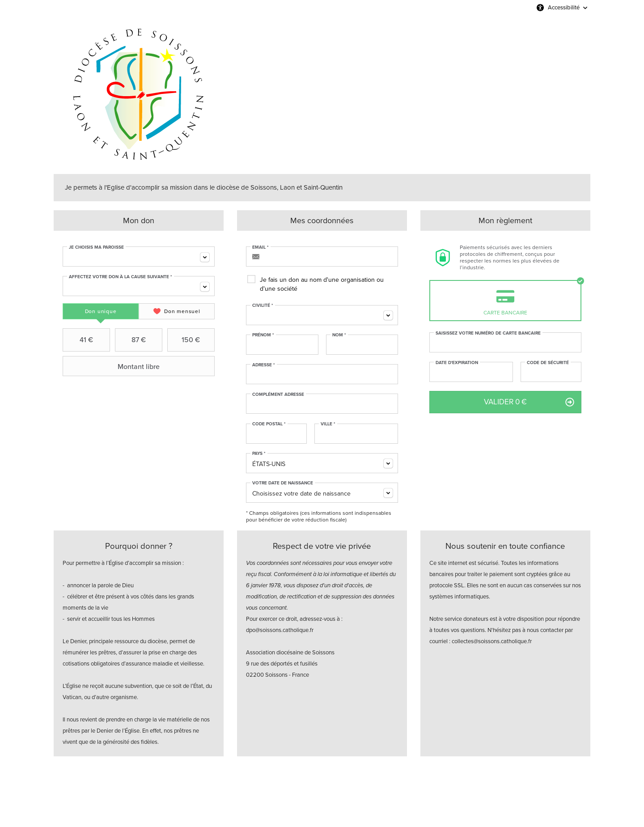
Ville (328, 424)
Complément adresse (278, 394)
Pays (259, 454)
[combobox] (139, 257)
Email (261, 247)
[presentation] (101, 311)
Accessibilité (564, 7)
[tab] (101, 311)
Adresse (264, 365)
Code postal (269, 424)
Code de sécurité (548, 363)
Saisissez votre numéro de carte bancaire (488, 333)
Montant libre (112, 366)
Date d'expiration (457, 363)
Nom (339, 335)
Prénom (263, 335)
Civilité (263, 305)
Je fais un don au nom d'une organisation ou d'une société (322, 284)
